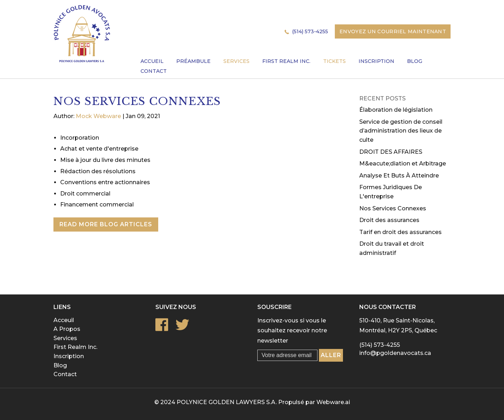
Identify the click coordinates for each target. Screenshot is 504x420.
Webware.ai (333, 402)
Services (65, 338)
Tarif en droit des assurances (400, 232)
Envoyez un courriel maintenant (393, 31)
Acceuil (64, 320)
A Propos (67, 329)
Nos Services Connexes (393, 208)
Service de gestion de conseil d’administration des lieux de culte (401, 131)
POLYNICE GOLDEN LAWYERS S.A (226, 402)
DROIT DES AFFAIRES (391, 152)
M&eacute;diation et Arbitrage (403, 164)
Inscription (69, 356)
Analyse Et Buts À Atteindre (399, 176)
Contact (65, 374)
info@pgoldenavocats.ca (395, 353)
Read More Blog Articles (106, 224)
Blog (60, 365)
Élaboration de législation (396, 110)
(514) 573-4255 (310, 31)
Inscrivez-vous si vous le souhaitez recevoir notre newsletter (292, 331)
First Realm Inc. (75, 347)
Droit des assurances (389, 220)
